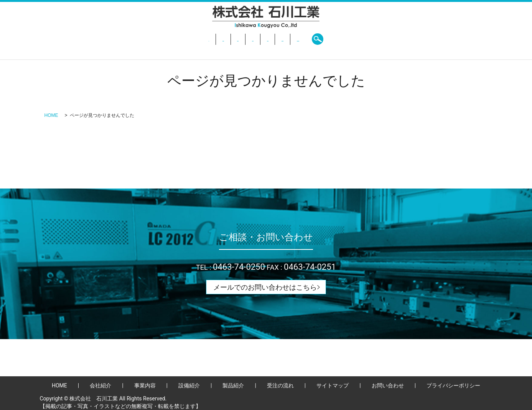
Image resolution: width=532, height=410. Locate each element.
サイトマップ (333, 385)
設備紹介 (243, 39)
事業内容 (208, 39)
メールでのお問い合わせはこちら (265, 287)
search (392, 39)
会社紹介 (173, 39)
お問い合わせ (357, 39)
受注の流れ (315, 39)
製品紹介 (277, 39)
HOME (142, 39)
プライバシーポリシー (453, 385)
